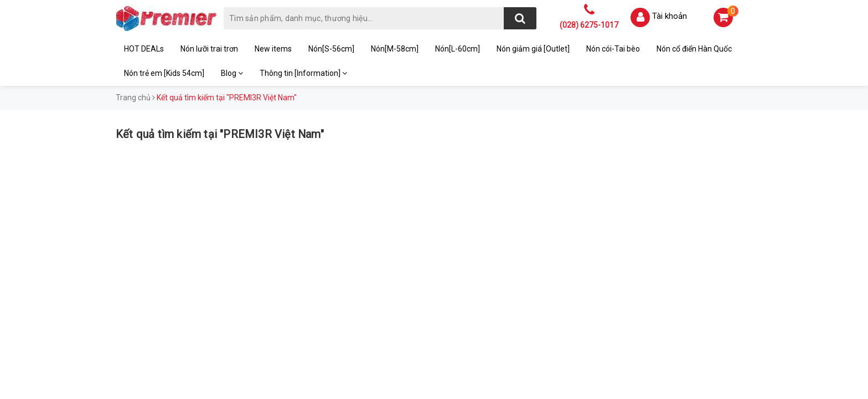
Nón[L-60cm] (458, 49)
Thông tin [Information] (303, 73)
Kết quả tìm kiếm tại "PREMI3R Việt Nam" (220, 134)
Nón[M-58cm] (395, 49)
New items (273, 49)
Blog (232, 73)
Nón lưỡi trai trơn (209, 49)
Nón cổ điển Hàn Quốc (694, 49)
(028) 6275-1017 (589, 25)
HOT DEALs (144, 49)
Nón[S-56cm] (331, 49)
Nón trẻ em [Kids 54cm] (164, 73)
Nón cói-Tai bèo (613, 49)
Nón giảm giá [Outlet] (533, 49)
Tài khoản (670, 16)
